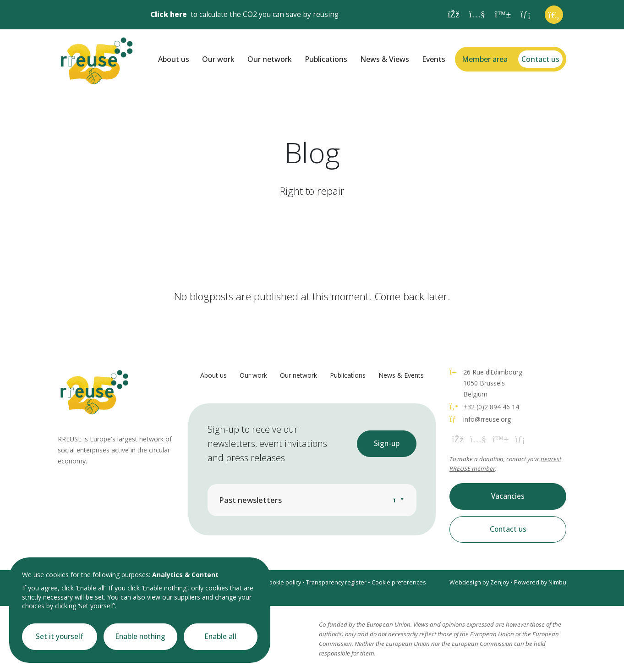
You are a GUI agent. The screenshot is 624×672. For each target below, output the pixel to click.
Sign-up (387, 443)
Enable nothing (140, 636)
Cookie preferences (399, 582)
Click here (169, 14)
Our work (218, 59)
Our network (270, 59)
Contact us (540, 59)
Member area (485, 59)
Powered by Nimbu (540, 582)
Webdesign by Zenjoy (479, 582)
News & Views (385, 59)
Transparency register (336, 582)
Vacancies (508, 496)
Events (434, 59)
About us (174, 59)
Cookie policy (283, 582)
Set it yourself (60, 636)
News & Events (401, 375)
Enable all (221, 636)
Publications (326, 59)
